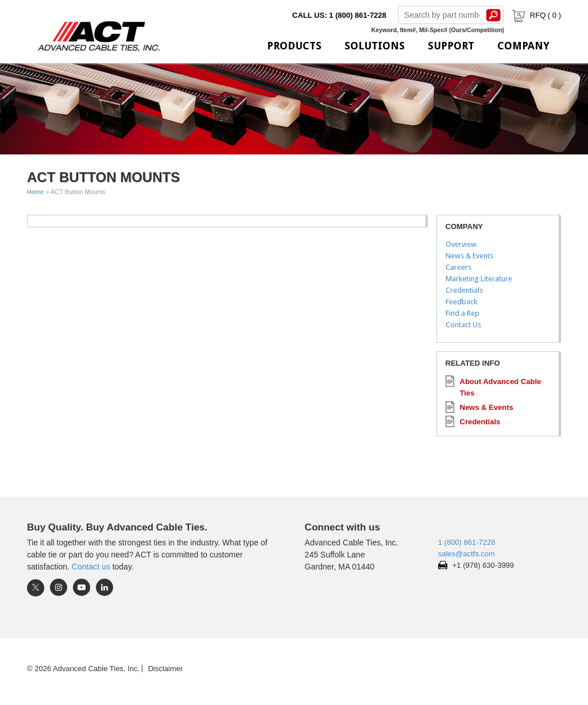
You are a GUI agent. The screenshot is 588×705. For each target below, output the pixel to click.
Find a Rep (463, 313)
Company (523, 46)
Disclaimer (166, 669)
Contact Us (463, 325)
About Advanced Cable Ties (501, 387)
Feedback (461, 302)
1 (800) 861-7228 (467, 542)
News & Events (469, 256)
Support (451, 46)
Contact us (91, 567)
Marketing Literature (479, 279)
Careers (459, 267)
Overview (461, 244)
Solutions (375, 46)
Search (494, 15)
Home (35, 192)
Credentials (464, 290)
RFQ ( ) (535, 15)
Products (294, 46)
